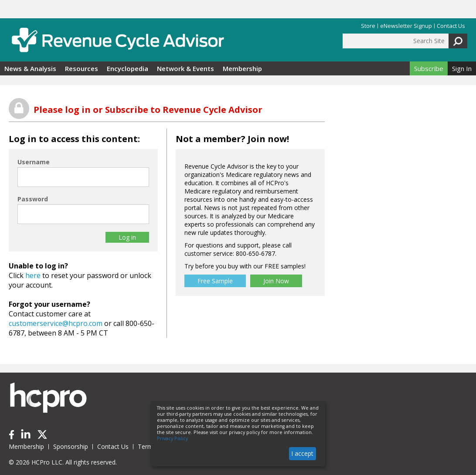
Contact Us (451, 26)
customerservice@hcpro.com (56, 323)
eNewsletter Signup (406, 26)
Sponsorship (71, 446)
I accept (302, 453)
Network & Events (185, 68)
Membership (242, 68)
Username (34, 162)
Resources (82, 68)
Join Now (276, 281)
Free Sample (215, 281)
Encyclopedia (127, 68)
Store (368, 26)
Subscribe (429, 68)
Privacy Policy (172, 438)
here (33, 275)
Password (33, 199)
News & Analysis (30, 68)
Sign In (462, 68)
